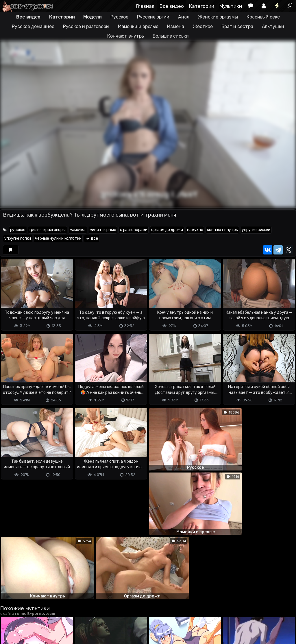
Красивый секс (263, 17)
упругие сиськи (256, 230)
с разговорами (134, 230)
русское (18, 230)
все (92, 238)
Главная (145, 6)
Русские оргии (153, 17)
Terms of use (30, 617)
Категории (202, 6)
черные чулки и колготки (58, 238)
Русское (119, 17)
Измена (175, 26)
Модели (92, 17)
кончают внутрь (222, 230)
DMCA (9, 617)
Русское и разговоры (86, 26)
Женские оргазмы (218, 17)
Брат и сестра (237, 26)
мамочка (78, 230)
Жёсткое (203, 26)
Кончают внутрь (126, 36)
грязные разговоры (48, 230)
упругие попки (18, 238)
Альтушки (273, 26)
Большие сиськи (171, 36)
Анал (184, 17)
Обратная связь (60, 617)
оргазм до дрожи (167, 230)
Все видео (172, 6)
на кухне (195, 230)
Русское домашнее (33, 26)
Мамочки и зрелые (138, 26)
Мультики (231, 6)
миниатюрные (103, 230)
